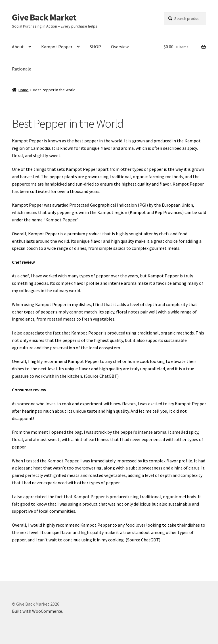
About (18, 47)
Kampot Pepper (57, 47)
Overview (120, 47)
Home (23, 90)
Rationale (22, 69)
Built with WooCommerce (37, 611)
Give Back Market (44, 17)
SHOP (95, 47)
